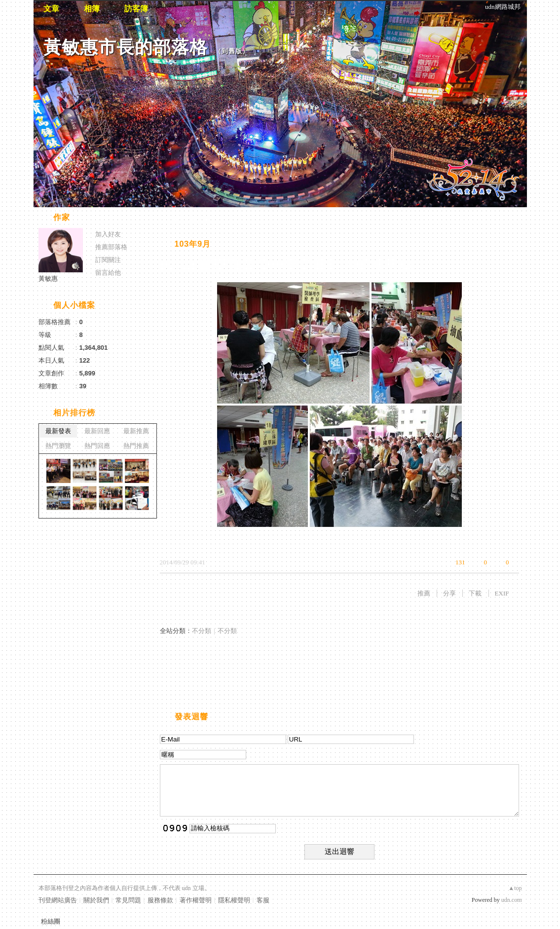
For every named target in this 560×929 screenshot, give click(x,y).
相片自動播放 (189, 218)
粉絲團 (51, 921)
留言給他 (108, 273)
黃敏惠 (48, 279)
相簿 (92, 9)
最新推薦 (136, 431)
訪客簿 (136, 9)
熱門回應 (97, 446)
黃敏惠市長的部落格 (126, 47)
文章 (51, 9)
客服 (263, 900)
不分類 (202, 631)
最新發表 (58, 431)
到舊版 (232, 51)
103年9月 (193, 244)
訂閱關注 (108, 260)
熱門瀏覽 (58, 446)
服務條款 (160, 900)
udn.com (512, 900)
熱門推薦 (136, 446)
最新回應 (97, 431)
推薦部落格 (111, 247)
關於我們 (96, 900)
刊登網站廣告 (58, 900)
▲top (515, 888)
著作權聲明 (196, 900)
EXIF (502, 593)
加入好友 (108, 234)
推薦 (424, 593)
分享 (449, 593)
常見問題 (128, 900)
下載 (475, 593)
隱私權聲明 (234, 900)
